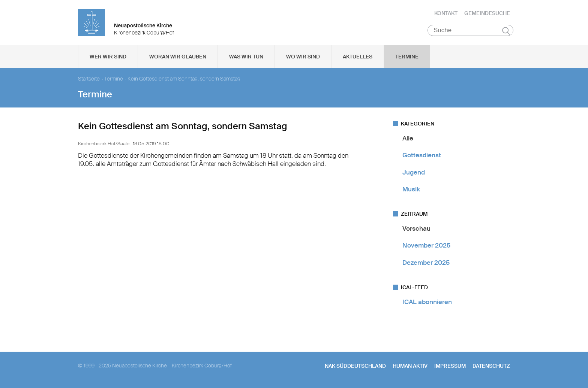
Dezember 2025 (426, 263)
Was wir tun (246, 57)
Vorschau (416, 228)
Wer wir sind (108, 57)
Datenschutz (491, 366)
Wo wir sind (303, 57)
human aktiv (410, 366)
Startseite (89, 79)
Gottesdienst (422, 155)
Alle (408, 138)
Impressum (450, 366)
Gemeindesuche (487, 13)
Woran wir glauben (178, 57)
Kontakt (446, 13)
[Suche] (470, 30)
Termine (407, 57)
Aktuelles (358, 57)
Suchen (506, 31)
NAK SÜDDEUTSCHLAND (355, 366)
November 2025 (426, 245)
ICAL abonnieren (427, 302)
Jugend (414, 172)
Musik (411, 189)
